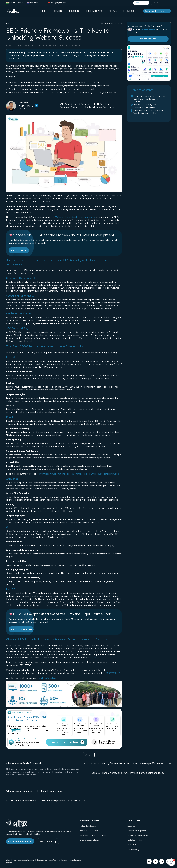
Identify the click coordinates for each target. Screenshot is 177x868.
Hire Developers (94, 11)
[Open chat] (171, 862)
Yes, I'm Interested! (148, 39)
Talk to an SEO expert (21, 629)
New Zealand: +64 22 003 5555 (93, 835)
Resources (129, 11)
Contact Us (132, 845)
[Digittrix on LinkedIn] (149, 861)
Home (45, 11)
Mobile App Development (138, 835)
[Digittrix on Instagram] (162, 861)
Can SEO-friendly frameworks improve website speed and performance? (46, 800)
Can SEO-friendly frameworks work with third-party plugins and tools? (131, 773)
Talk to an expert (19, 250)
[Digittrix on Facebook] (155, 861)
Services (58, 11)
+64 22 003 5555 (35, 3)
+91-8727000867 (15, 3)
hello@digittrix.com (88, 826)
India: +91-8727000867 (90, 831)
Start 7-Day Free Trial (67, 742)
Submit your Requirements (157, 11)
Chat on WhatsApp (48, 841)
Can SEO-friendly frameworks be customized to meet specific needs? (131, 763)
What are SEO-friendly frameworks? (46, 763)
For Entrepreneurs (161, 3)
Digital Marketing (153, 26)
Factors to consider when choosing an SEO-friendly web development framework (149, 99)
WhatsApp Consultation (90, 840)
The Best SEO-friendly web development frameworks (145, 106)
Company (113, 11)
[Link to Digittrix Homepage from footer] (17, 826)
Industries (74, 11)
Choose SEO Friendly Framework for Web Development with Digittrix (148, 112)
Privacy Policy (133, 850)
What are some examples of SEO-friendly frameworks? (46, 791)
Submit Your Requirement (20, 841)
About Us (131, 826)
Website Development (137, 831)
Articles (16, 24)
